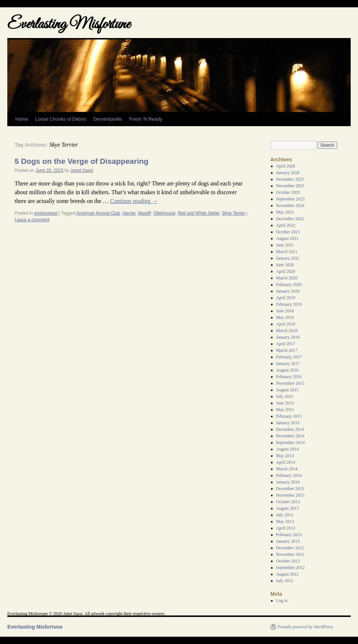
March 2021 (287, 252)
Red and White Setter (198, 213)
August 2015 (287, 390)
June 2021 (285, 245)
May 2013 (285, 521)
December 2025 (290, 179)
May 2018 (285, 317)
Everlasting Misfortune (69, 25)
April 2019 (286, 298)
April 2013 (286, 528)
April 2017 (286, 344)
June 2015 (285, 403)
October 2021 (288, 232)
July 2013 (285, 515)
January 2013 (288, 541)
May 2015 (285, 410)
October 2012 (288, 561)
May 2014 (285, 456)
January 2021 (288, 258)
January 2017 (288, 364)
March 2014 (287, 469)
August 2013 (287, 508)
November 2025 (290, 186)
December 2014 (290, 429)
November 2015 (290, 383)
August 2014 (287, 449)
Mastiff (144, 213)
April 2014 (286, 462)
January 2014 (288, 482)
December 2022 (290, 219)
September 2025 (290, 199)
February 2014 (289, 475)
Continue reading (134, 201)
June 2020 (285, 265)
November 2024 (290, 206)
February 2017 (289, 357)
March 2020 (287, 278)
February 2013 (289, 535)
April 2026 (286, 166)
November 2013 (290, 495)
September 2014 (290, 442)
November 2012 (290, 554)
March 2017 (287, 350)
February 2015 (289, 416)
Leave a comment (32, 220)
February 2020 (289, 285)
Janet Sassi (82, 170)
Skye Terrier (233, 213)
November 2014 (290, 436)
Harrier (129, 213)
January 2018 (288, 337)
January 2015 (288, 423)
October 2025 (288, 192)
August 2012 (287, 574)
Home (22, 119)
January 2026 (288, 173)
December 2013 (290, 489)
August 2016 (287, 370)
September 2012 (290, 568)
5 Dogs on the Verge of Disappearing (81, 161)
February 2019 (289, 304)
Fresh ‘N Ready (145, 119)
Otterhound (164, 213)
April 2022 (286, 225)
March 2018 (287, 331)
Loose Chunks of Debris (61, 119)
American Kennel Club (98, 213)
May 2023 (285, 212)
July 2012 (285, 581)
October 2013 (288, 502)
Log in (282, 600)
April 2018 (286, 324)
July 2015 (285, 396)
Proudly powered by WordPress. (306, 627)
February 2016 (289, 377)
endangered (46, 213)
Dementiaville (107, 119)
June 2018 (285, 311)
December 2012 (290, 548)
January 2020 (288, 291)
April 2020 (286, 271)
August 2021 (287, 238)
